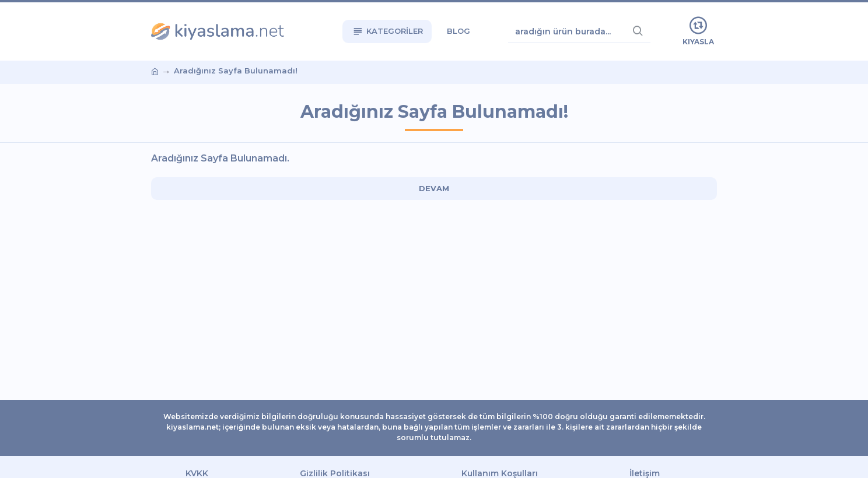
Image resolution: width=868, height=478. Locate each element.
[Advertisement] (81, 239)
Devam (434, 188)
